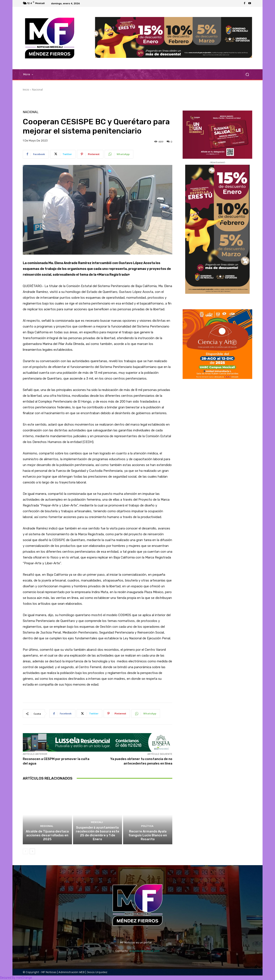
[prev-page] (25, 851)
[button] (247, 75)
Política (147, 826)
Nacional (37, 90)
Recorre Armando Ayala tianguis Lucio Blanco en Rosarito (148, 835)
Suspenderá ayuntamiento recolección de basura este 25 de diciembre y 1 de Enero (98, 833)
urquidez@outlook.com (144, 951)
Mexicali (97, 822)
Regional (47, 826)
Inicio (26, 90)
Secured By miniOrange (16, 978)
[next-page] (32, 851)
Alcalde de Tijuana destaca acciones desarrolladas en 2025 (47, 835)
